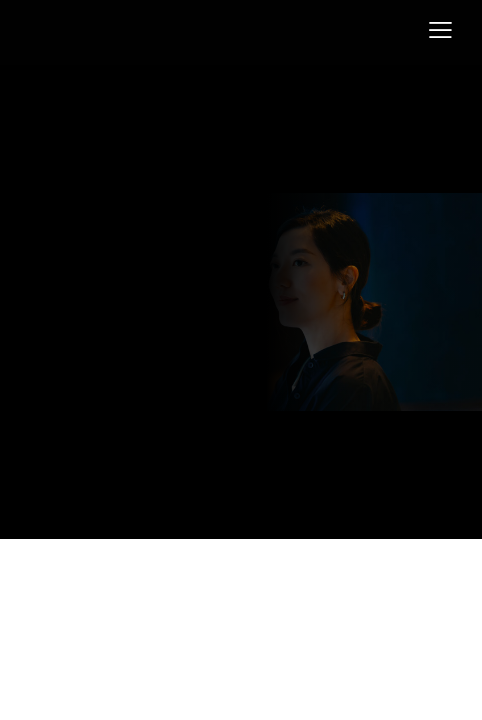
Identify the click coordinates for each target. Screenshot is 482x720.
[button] (440, 30)
